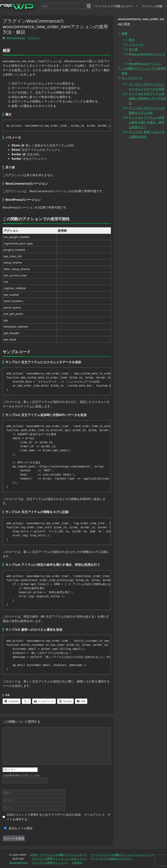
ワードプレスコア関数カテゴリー (116, 6)
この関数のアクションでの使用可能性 (144, 71)
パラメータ (136, 44)
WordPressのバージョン (145, 64)
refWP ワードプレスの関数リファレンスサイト (59, 855)
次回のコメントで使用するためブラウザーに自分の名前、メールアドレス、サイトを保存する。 (58, 817)
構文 (132, 40)
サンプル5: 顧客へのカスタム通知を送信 (147, 134)
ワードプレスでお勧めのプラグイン (111, 859)
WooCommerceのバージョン (147, 56)
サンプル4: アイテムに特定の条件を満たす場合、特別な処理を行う (147, 122)
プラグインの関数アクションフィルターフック (59, 859)
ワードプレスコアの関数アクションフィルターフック (122, 855)
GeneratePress (18, 863)
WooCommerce (16, 38)
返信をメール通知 (17, 828)
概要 (125, 33)
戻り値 (133, 49)
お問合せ (77, 863)
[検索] (89, 6)
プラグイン (33, 38)
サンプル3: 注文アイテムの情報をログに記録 (147, 110)
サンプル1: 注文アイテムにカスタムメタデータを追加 (147, 86)
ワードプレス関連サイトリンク (50, 863)
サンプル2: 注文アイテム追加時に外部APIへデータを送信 (147, 98)
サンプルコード (132, 78)
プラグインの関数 (154, 6)
